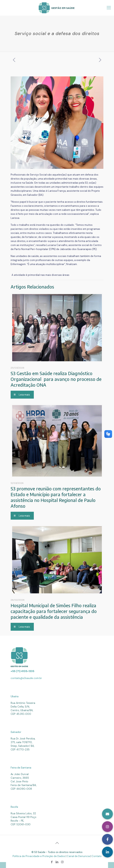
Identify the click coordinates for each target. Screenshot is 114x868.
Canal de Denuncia (79, 856)
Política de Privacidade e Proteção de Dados (39, 856)
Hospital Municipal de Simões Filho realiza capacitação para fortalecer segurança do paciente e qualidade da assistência (54, 611)
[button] (107, 852)
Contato (97, 856)
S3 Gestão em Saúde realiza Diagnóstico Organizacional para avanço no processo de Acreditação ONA (56, 379)
